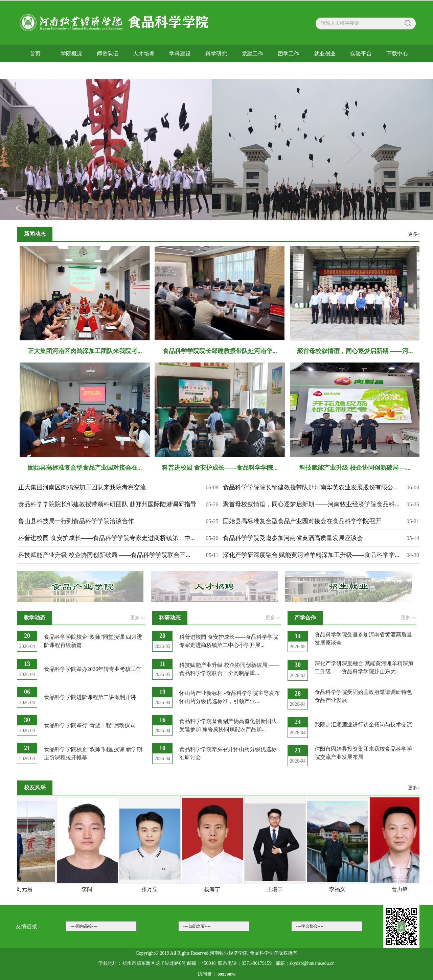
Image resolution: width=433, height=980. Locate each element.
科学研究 (216, 54)
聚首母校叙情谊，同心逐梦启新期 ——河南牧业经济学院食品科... (311, 504)
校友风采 (35, 71)
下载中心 (397, 54)
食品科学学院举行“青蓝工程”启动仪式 (90, 725)
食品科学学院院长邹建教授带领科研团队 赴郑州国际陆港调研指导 (107, 504)
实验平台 (361, 54)
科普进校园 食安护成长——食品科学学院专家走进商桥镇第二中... (107, 538)
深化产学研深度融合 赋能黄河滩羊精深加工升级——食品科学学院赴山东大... (364, 667)
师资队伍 (108, 54)
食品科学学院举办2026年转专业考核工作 (93, 669)
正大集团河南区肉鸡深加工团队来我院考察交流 (82, 487)
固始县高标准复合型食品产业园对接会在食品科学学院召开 (302, 521)
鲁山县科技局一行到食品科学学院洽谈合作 (76, 521)
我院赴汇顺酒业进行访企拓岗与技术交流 (363, 725)
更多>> (415, 234)
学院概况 (71, 54)
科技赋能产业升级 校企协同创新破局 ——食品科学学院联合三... (104, 555)
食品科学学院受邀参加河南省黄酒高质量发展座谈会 (293, 538)
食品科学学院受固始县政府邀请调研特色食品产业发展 (363, 696)
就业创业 (325, 54)
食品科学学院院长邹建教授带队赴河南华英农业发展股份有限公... (311, 487)
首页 (35, 54)
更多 (138, 618)
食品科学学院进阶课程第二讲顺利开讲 (90, 697)
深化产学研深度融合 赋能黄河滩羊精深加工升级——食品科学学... (311, 555)
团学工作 (289, 54)
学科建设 (180, 54)
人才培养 (144, 54)
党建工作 (252, 54)
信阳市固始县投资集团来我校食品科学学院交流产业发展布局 (363, 753)
